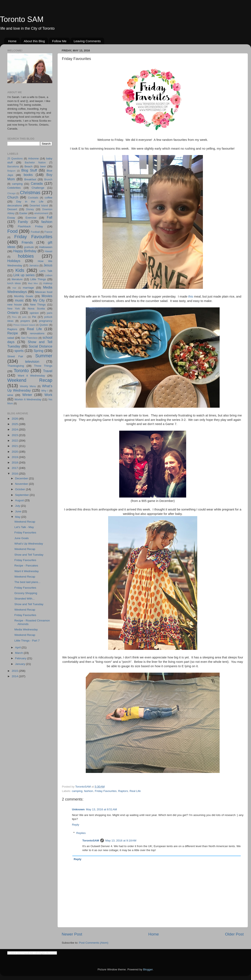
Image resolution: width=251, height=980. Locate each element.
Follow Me (59, 41)
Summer (44, 356)
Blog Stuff (29, 170)
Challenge (38, 188)
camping (77, 791)
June (19, 511)
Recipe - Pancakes (26, 566)
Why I (45, 391)
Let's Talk (46, 271)
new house (15, 305)
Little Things (38, 279)
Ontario (13, 313)
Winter (27, 395)
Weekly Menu (28, 386)
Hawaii (49, 251)
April (18, 647)
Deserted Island (39, 206)
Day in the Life (30, 202)
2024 (15, 430)
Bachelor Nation (35, 163)
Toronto (21, 371)
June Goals (22, 538)
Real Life (135, 791)
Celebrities (14, 188)
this (191, 297)
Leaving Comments (87, 41)
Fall (50, 217)
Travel (48, 371)
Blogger (148, 969)
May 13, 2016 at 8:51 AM (101, 809)
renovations (37, 333)
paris (50, 313)
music (19, 300)
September (22, 495)
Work (48, 395)
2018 (15, 463)
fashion (89, 791)
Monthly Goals (24, 296)
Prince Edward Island (24, 325)
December (22, 478)
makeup (48, 283)
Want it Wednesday (31, 376)
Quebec (44, 325)
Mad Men (33, 283)
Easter (23, 213)
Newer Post (72, 934)
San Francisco (29, 338)
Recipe (13, 333)
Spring (39, 351)
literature (17, 279)
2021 (15, 446)
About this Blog (34, 41)
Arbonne (33, 158)
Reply (76, 825)
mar (14, 288)
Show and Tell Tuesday (29, 555)
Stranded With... (25, 599)
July (18, 506)
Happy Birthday (25, 251)
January (20, 664)
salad (11, 338)
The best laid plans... (28, 582)
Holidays (14, 261)
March (19, 653)
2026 (15, 419)
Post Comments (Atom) (94, 943)
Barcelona (13, 167)
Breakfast (30, 179)
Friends (27, 242)
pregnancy (46, 321)
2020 (15, 452)
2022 (15, 441)
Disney (30, 209)
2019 (15, 457)
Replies (81, 833)
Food (12, 231)
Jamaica (34, 266)
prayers (25, 321)
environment (41, 213)
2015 (15, 671)
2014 (15, 676)
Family (23, 222)
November (22, 484)
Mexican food (44, 292)
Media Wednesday (26, 629)
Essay (11, 218)
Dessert (12, 209)
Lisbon (49, 275)
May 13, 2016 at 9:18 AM (121, 841)
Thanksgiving (16, 366)
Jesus (48, 265)
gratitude (29, 247)
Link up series (24, 275)
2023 (15, 435)
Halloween (46, 247)
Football (35, 232)
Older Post (234, 934)
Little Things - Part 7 (27, 641)
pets (24, 317)
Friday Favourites (106, 791)
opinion (34, 313)
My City (39, 300)
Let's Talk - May (24, 527)
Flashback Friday (30, 226)
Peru (14, 317)
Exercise (31, 218)
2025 (15, 424)
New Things (38, 305)
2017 (15, 468)
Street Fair (15, 356)
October (20, 489)
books (28, 175)
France (48, 232)
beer (43, 166)
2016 (15, 474)
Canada (37, 183)
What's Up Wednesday (29, 544)
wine (10, 395)
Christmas (30, 193)
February (21, 658)
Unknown (78, 809)
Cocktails (33, 198)
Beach (28, 166)
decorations (15, 206)
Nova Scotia (36, 309)
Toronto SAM (22, 19)
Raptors (123, 791)
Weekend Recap (30, 380)
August (20, 500)
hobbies (26, 256)
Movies (47, 296)
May (18, 517)
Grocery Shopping (26, 593)
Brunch (48, 179)
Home (12, 41)
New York (14, 309)
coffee (48, 198)
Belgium (11, 171)
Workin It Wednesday (28, 399)
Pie (34, 317)
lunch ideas (14, 283)
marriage (28, 288)
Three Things (43, 366)
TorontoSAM (91, 841)
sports (19, 351)
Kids (20, 270)
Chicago (12, 193)
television (32, 361)
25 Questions (15, 159)
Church (13, 197)
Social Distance (40, 346)
